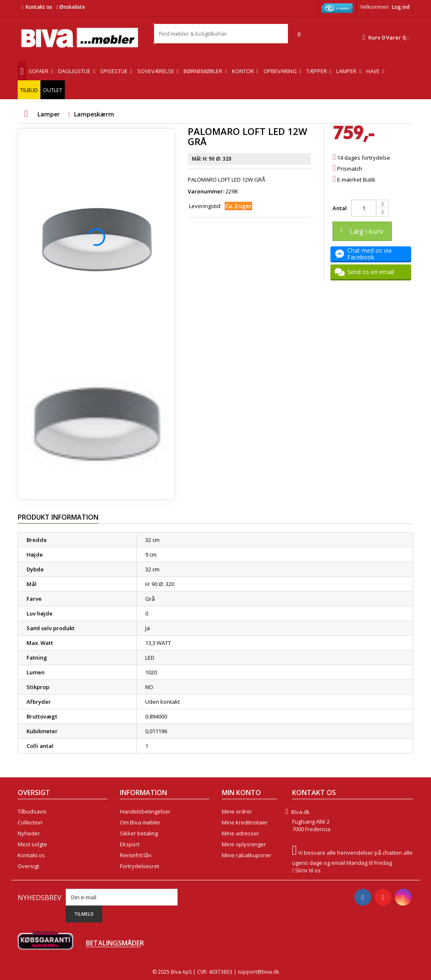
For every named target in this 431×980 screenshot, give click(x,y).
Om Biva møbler (140, 822)
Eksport (130, 844)
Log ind (401, 7)
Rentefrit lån (136, 855)
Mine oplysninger (244, 844)
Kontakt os (39, 7)
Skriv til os (308, 870)
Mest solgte (32, 844)
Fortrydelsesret (140, 866)
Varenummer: (206, 191)
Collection (30, 822)
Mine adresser (241, 833)
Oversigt (28, 866)
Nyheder (29, 833)
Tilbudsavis (32, 811)
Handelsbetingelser (145, 811)
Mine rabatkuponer (247, 855)
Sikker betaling (139, 833)
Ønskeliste (70, 7)
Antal (340, 208)
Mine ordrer (237, 811)
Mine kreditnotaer (245, 822)
